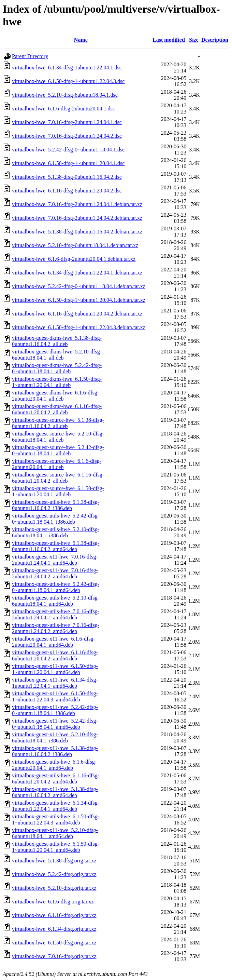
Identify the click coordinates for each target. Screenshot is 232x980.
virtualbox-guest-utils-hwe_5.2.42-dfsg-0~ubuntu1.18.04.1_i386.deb (56, 519)
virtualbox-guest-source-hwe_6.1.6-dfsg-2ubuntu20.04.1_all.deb (57, 464)
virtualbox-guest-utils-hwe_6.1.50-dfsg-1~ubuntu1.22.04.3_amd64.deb (56, 820)
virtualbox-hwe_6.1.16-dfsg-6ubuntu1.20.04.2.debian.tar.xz (77, 314)
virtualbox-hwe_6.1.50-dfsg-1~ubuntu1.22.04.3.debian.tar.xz (79, 327)
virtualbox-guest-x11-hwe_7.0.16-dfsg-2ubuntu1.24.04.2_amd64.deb (55, 573)
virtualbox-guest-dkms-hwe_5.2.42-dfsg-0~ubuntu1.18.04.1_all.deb (57, 368)
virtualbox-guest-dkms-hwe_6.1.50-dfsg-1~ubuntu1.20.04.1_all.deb (57, 382)
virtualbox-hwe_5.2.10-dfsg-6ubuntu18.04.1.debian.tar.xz (75, 245)
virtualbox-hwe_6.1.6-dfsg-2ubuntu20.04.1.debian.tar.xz (74, 259)
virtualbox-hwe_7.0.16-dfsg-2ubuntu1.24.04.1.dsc (67, 122)
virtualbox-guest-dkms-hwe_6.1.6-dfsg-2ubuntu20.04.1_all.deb (55, 396)
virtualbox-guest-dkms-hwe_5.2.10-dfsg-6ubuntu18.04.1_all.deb (57, 355)
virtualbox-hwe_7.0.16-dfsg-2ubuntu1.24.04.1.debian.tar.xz (77, 204)
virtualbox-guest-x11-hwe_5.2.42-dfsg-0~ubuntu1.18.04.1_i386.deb (55, 710)
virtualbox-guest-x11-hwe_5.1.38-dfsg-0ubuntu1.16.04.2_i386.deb (55, 751)
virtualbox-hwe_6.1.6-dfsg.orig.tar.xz (53, 902)
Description (215, 40)
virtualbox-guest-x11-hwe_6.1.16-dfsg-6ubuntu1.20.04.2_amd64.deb (55, 655)
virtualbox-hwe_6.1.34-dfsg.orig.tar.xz (54, 929)
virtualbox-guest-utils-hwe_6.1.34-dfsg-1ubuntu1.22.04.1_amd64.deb (56, 806)
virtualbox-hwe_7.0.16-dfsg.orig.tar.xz (54, 956)
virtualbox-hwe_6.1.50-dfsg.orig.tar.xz (54, 943)
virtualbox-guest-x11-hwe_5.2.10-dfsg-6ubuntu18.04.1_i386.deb (55, 737)
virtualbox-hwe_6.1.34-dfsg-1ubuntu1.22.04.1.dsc (67, 68)
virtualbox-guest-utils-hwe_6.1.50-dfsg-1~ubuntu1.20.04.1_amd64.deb (56, 847)
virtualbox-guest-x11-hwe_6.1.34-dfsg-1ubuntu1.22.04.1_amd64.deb (55, 683)
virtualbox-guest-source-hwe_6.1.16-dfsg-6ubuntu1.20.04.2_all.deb (58, 478)
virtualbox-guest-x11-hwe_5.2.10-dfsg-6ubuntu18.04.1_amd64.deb (55, 833)
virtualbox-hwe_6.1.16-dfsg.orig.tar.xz (54, 915)
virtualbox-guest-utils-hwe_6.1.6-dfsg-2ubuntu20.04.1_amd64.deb (54, 765)
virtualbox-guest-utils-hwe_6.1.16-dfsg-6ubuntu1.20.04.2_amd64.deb (56, 778)
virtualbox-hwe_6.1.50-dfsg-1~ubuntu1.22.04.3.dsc (68, 81)
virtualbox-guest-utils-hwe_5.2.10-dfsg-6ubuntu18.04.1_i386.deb (56, 532)
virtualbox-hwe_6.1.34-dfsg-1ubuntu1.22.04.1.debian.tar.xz (77, 273)
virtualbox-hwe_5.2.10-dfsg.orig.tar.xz (54, 888)
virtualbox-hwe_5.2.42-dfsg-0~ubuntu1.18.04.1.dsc (68, 150)
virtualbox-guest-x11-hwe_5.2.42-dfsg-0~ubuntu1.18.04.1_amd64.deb (55, 724)
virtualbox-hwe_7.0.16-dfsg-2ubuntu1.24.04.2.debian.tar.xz (77, 218)
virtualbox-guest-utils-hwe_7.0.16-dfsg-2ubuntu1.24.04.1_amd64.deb (56, 614)
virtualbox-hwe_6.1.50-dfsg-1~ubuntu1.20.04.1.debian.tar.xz (79, 300)
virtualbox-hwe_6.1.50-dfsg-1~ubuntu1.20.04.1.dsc (68, 163)
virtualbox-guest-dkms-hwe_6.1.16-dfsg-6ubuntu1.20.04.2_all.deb (57, 409)
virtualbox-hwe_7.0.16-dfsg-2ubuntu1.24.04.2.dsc (67, 136)
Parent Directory (30, 56)
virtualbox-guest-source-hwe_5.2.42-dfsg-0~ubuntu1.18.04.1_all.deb (58, 450)
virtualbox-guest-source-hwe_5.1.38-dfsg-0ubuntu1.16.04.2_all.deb (58, 423)
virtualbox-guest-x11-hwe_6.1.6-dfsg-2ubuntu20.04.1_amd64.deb (54, 642)
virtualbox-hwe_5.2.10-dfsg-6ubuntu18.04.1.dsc (65, 95)
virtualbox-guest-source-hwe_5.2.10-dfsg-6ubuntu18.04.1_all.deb (58, 437)
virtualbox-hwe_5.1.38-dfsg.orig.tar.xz (54, 861)
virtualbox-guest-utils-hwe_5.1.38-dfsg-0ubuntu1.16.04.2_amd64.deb (56, 546)
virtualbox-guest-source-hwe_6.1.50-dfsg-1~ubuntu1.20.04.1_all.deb (58, 491)
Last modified (169, 40)
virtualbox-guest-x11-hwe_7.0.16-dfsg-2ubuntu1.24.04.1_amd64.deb (55, 560)
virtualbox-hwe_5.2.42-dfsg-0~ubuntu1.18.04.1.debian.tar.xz (79, 286)
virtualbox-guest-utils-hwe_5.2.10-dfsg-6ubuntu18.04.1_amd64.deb (56, 601)
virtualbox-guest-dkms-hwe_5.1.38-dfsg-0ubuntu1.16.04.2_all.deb (57, 341)
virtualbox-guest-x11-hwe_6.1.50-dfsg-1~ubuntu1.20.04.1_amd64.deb (55, 669)
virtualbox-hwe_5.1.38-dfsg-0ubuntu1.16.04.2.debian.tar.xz (77, 232)
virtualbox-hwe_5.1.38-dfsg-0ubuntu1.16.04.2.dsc (67, 177)
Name (81, 40)
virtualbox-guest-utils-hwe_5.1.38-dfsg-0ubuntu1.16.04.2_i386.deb (56, 505)
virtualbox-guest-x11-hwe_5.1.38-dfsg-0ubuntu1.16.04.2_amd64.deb (55, 792)
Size (194, 40)
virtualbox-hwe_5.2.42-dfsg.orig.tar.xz (54, 874)
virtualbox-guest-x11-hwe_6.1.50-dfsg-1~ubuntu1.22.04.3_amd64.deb (55, 696)
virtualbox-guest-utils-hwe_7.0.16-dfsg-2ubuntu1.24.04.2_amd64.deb (56, 628)
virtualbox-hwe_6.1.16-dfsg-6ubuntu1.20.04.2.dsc (67, 191)
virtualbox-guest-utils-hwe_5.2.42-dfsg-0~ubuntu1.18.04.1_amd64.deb (56, 587)
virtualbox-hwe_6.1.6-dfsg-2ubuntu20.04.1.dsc (63, 109)
